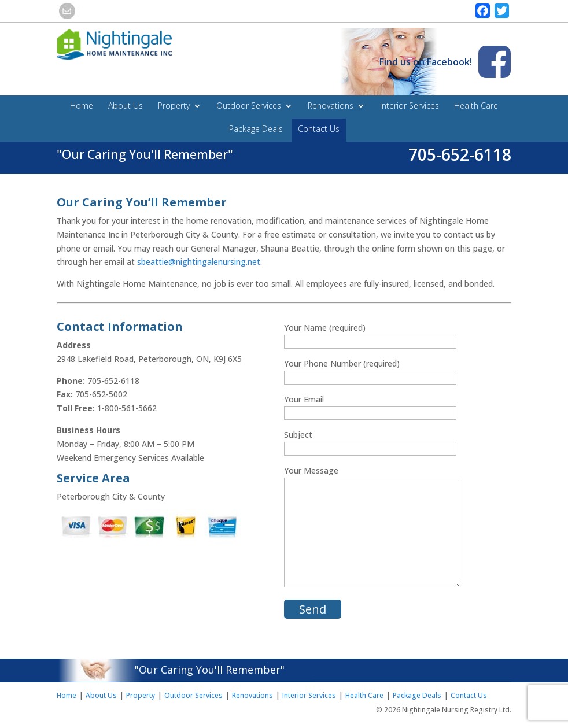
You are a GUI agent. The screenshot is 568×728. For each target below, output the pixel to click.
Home (82, 106)
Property (174, 106)
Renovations (331, 106)
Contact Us (319, 130)
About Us (126, 106)
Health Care (476, 106)
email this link (68, 11)
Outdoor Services (249, 106)
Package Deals (256, 130)
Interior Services (410, 106)
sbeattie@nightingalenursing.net (199, 262)
